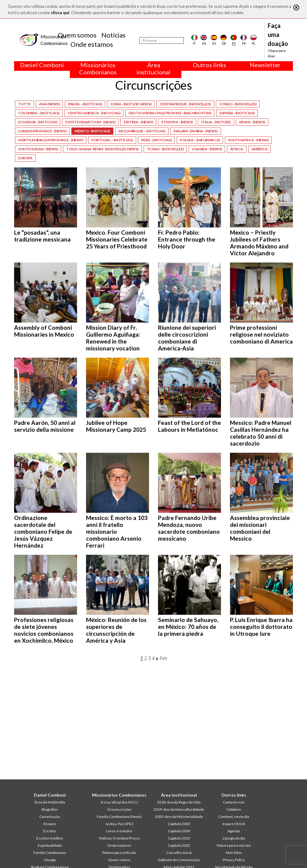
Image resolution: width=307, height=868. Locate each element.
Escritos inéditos (50, 838)
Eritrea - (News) (138, 122)
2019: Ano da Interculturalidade (179, 809)
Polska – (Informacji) (200, 140)
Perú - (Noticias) (156, 140)
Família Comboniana (50, 853)
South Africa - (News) (248, 140)
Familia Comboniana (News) (119, 817)
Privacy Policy (234, 860)
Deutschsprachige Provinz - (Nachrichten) (170, 113)
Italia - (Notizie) (216, 122)
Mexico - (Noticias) (92, 131)
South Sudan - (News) (38, 149)
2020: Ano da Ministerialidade (179, 817)
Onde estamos (92, 44)
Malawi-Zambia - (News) (196, 131)
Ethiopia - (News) (177, 122)
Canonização (50, 817)
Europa (25, 158)
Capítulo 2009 (179, 831)
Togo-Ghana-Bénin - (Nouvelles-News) (102, 149)
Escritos (50, 831)
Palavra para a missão (234, 845)
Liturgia (50, 860)
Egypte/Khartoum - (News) (90, 122)
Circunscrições (119, 809)
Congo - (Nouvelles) (238, 104)
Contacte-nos (234, 802)
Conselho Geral (179, 853)
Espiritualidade (50, 845)
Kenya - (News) (252, 122)
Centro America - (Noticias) (94, 113)
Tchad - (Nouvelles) (165, 149)
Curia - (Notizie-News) (131, 104)
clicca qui (60, 12)
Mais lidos (234, 853)
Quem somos (77, 35)
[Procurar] (162, 41)
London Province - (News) (42, 131)
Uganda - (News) (207, 149)
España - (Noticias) (237, 113)
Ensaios (50, 824)
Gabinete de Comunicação (179, 860)
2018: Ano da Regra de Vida (179, 802)
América (260, 149)
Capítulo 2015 (179, 838)
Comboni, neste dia (234, 817)
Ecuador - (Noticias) (38, 122)
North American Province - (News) (51, 140)
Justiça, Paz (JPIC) (119, 824)
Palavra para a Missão (119, 853)
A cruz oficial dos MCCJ (119, 802)
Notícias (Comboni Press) (119, 838)
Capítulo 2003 (179, 824)
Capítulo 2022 (179, 845)
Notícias (113, 35)
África (237, 149)
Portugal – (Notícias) (112, 140)
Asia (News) (49, 104)
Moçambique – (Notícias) (142, 131)
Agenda (234, 831)
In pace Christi (234, 824)
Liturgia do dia (234, 838)
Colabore (234, 809)
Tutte (24, 104)
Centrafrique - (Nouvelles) (185, 104)
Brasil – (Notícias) (85, 104)
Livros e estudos (119, 831)
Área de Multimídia (50, 802)
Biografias (50, 809)
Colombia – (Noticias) (39, 113)
